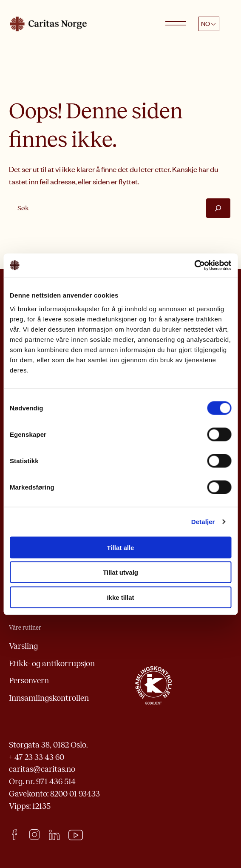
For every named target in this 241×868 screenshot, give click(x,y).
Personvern (29, 680)
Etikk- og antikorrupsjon (52, 663)
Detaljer (203, 522)
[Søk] (218, 208)
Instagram (34, 835)
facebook (14, 835)
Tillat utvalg (120, 572)
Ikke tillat (120, 597)
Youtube (76, 835)
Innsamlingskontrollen (49, 698)
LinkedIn (54, 835)
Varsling (23, 646)
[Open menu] (176, 24)
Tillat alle (121, 547)
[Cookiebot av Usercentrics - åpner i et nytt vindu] (194, 265)
